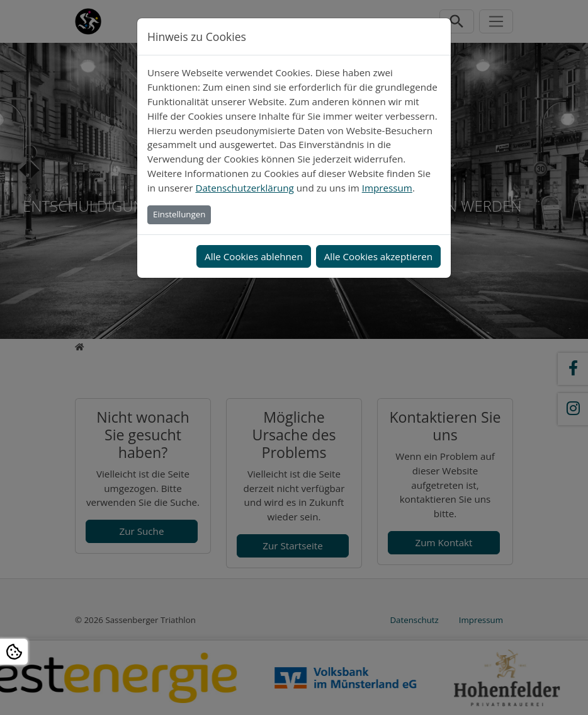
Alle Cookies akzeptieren (378, 256)
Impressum (387, 188)
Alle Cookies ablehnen (254, 256)
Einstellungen (179, 214)
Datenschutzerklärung (244, 188)
